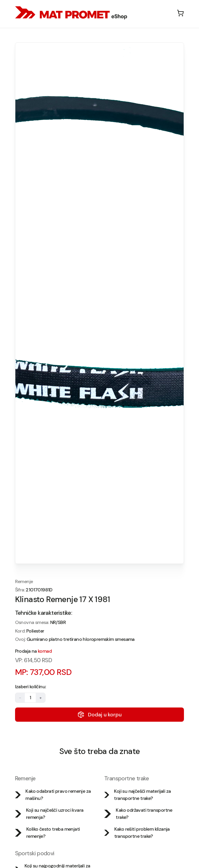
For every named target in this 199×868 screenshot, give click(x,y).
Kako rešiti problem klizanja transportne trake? (137, 833)
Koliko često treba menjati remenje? (48, 833)
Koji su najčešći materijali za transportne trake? (137, 795)
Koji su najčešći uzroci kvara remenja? (49, 814)
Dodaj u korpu (99, 715)
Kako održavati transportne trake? (138, 814)
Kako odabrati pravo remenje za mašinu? (53, 795)
